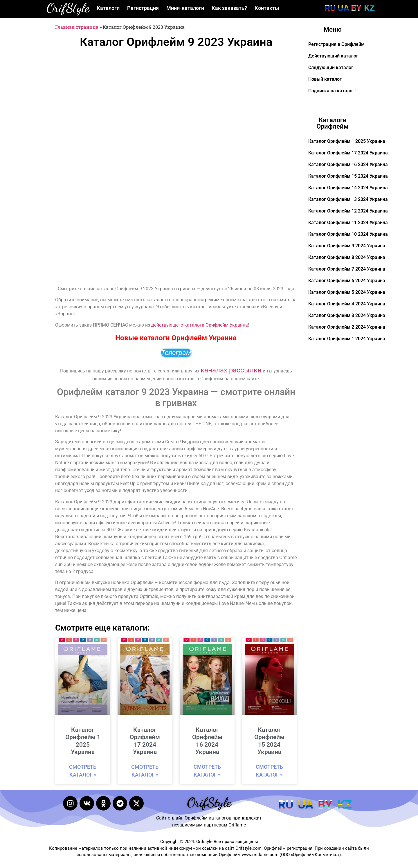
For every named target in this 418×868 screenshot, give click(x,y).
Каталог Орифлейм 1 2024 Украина (347, 339)
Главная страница (77, 27)
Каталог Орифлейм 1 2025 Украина (83, 741)
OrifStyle (68, 8)
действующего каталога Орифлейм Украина (200, 325)
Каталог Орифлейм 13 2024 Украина (348, 199)
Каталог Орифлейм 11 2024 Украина (348, 223)
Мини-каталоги (185, 8)
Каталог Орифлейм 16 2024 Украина (207, 741)
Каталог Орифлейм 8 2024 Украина (347, 257)
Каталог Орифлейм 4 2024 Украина (347, 304)
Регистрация (143, 8)
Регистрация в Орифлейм (336, 44)
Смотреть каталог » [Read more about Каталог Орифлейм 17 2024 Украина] (145, 771)
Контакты (267, 8)
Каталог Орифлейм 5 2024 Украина (347, 292)
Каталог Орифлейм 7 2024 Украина (347, 269)
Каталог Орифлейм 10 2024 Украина (348, 234)
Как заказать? (229, 8)
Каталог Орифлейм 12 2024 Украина (348, 211)
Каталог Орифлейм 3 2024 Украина (347, 315)
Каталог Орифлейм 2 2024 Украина (347, 327)
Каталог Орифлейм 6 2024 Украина (347, 281)
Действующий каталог (333, 56)
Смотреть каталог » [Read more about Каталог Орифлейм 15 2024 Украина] (269, 771)
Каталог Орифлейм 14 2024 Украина (348, 188)
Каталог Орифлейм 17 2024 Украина (145, 741)
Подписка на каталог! (332, 91)
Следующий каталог (331, 67)
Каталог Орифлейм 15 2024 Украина (269, 741)
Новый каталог (325, 79)
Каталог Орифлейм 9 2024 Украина (347, 246)
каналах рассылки (231, 370)
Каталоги (108, 8)
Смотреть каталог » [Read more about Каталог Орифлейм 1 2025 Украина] (83, 771)
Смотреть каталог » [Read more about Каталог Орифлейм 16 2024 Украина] (207, 771)
